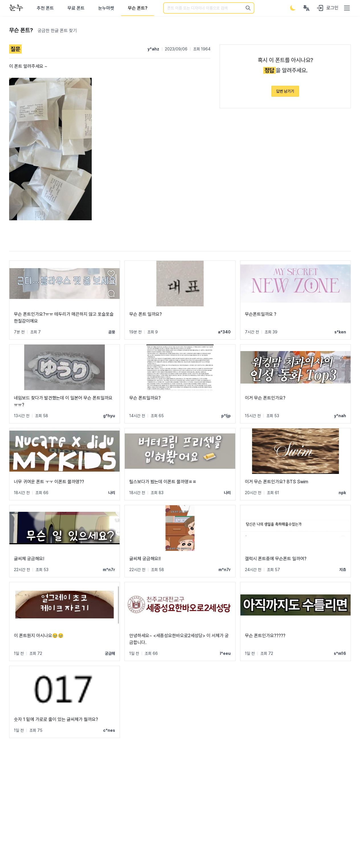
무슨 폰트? (138, 8)
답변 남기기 (285, 91)
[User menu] (306, 8)
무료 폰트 (76, 8)
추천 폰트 (45, 8)
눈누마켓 (106, 8)
